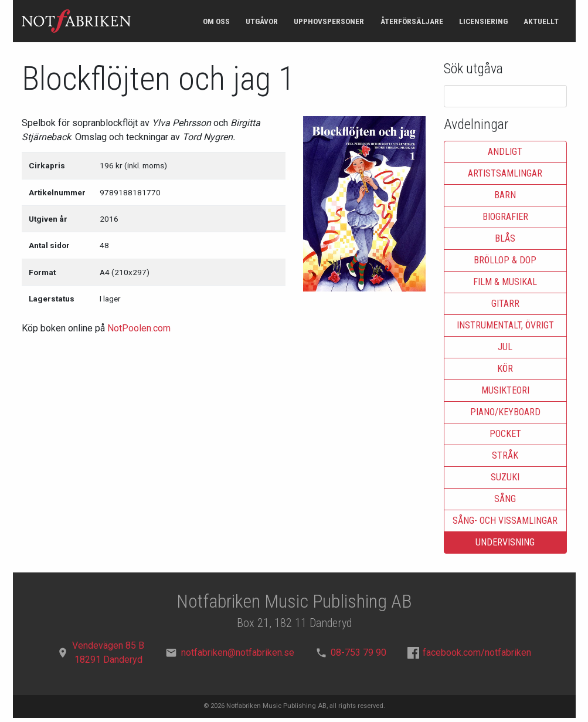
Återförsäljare (412, 21)
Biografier (505, 217)
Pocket (505, 434)
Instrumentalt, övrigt (505, 325)
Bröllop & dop (505, 260)
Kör (505, 369)
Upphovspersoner (329, 21)
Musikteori (505, 390)
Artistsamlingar (505, 173)
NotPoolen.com (139, 328)
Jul (505, 347)
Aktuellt (541, 21)
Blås (505, 238)
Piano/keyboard (505, 412)
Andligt (505, 152)
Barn (505, 195)
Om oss (216, 21)
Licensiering (483, 21)
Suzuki (505, 477)
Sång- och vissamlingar (505, 521)
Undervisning (505, 542)
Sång (505, 499)
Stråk (505, 455)
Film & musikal (505, 282)
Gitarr (505, 304)
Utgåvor (262, 21)
